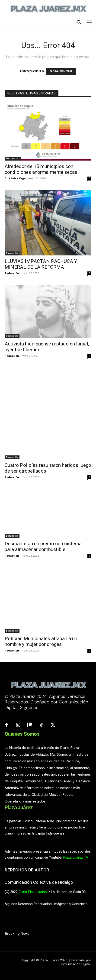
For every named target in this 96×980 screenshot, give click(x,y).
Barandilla (12, 253)
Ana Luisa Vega (15, 178)
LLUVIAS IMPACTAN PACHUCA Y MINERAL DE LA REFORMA (41, 264)
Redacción (12, 273)
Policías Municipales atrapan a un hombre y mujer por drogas (41, 641)
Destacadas (13, 158)
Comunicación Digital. (75, 964)
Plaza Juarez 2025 (54, 960)
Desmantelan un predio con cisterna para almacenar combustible (43, 546)
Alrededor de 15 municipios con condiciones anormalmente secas (41, 169)
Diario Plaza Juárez (33, 892)
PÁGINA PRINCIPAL (61, 71)
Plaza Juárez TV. (76, 857)
